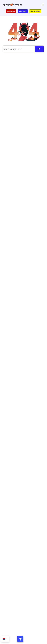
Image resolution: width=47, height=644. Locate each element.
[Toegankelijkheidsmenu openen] (20, 639)
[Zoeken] (39, 49)
